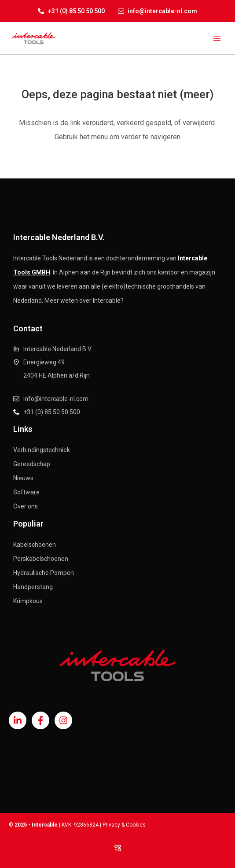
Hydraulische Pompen (44, 573)
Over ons (26, 506)
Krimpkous (28, 601)
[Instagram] (63, 720)
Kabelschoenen (35, 545)
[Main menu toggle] (217, 38)
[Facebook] (40, 720)
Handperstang (33, 587)
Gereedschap (32, 464)
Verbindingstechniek (42, 450)
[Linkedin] (18, 720)
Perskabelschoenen (41, 559)
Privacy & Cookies (124, 825)
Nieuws (23, 478)
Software (26, 492)
